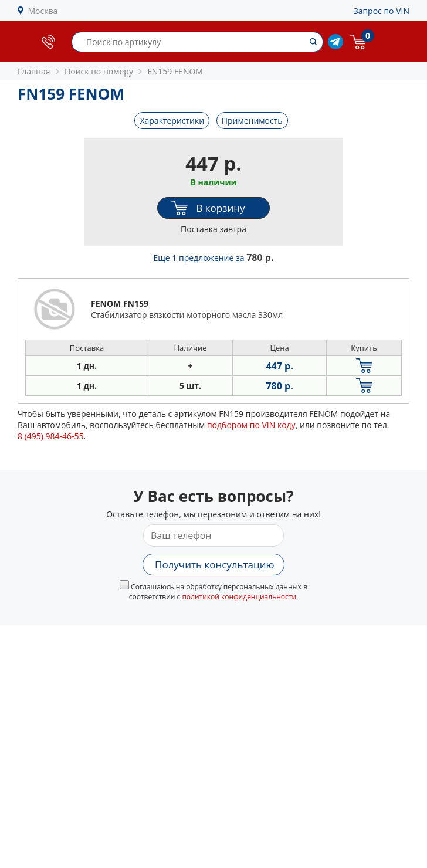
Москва (43, 11)
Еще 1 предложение (214, 258)
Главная (34, 71)
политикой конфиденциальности (239, 597)
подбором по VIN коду (251, 425)
